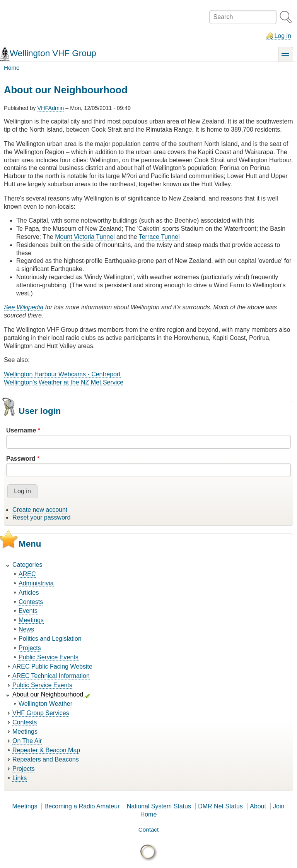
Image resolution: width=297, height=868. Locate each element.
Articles (29, 593)
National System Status (159, 806)
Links (20, 778)
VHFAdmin (50, 108)
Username (21, 430)
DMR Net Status (220, 806)
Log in (283, 36)
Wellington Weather (45, 704)
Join (279, 806)
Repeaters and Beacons (46, 759)
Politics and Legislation (50, 639)
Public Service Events (49, 657)
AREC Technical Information (51, 676)
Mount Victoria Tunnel (85, 237)
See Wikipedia (24, 307)
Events (28, 611)
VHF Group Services (41, 713)
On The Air (27, 741)
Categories (27, 565)
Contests (31, 602)
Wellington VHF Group (53, 53)
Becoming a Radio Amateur (82, 806)
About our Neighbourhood (48, 694)
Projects (30, 648)
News (26, 629)
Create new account (40, 510)
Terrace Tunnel (159, 237)
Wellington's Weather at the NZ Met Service (64, 382)
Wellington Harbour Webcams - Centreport (62, 374)
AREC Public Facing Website (52, 666)
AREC (27, 574)
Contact (148, 829)
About (258, 806)
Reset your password (41, 517)
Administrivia (36, 583)
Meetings (31, 620)
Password (21, 459)
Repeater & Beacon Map (46, 750)
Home (12, 68)
